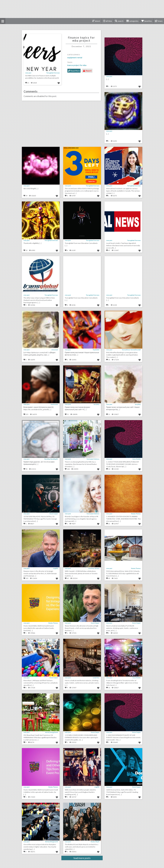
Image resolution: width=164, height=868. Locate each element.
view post (28, 73)
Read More (74, 71)
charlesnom (54, 404)
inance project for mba (77, 65)
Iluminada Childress (93, 459)
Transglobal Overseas (53, 73)
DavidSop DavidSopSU (51, 459)
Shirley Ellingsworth (52, 732)
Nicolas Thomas (136, 514)
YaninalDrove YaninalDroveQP (131, 350)
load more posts (82, 858)
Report (87, 71)
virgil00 (55, 568)
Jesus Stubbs (136, 459)
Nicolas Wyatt (95, 842)
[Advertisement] (82, 9)
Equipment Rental (75, 57)
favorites (148, 21)
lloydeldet (96, 350)
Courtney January (94, 568)
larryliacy (96, 404)
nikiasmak (55, 350)
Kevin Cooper (54, 514)
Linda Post (96, 678)
